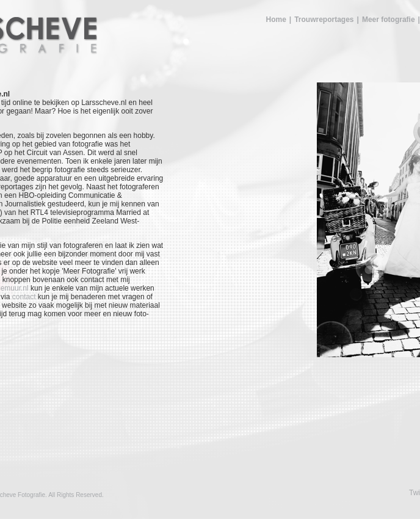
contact (24, 297)
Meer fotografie (389, 20)
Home (276, 20)
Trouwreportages (324, 20)
